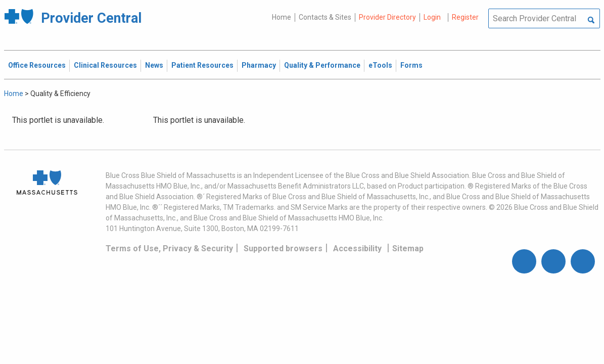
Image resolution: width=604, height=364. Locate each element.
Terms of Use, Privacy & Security (169, 248)
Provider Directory (387, 17)
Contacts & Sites (325, 17)
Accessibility (357, 248)
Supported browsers (283, 248)
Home (282, 17)
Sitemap (408, 248)
